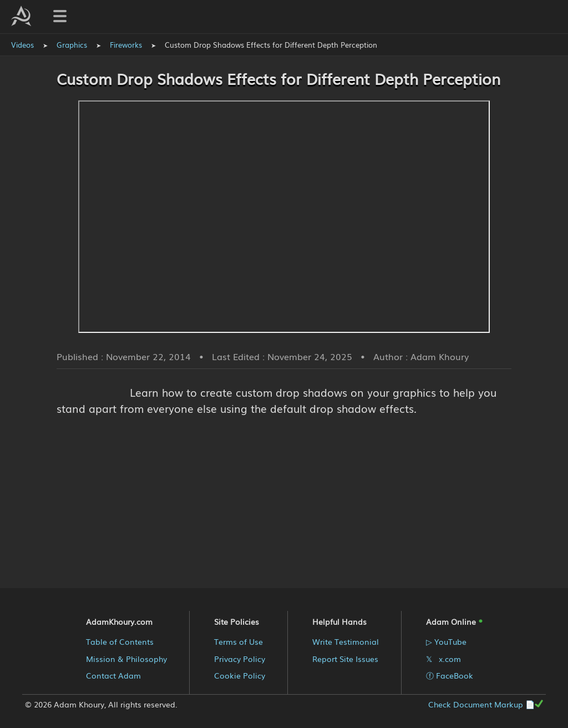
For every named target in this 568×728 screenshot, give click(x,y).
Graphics (72, 45)
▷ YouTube (446, 641)
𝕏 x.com (443, 659)
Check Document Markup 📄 (486, 704)
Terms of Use (239, 641)
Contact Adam (113, 675)
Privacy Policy (240, 659)
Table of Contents (120, 641)
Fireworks (126, 45)
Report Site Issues (345, 659)
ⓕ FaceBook (450, 675)
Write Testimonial (346, 641)
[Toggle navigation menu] (60, 16)
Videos (22, 45)
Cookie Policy (240, 675)
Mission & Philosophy (126, 659)
